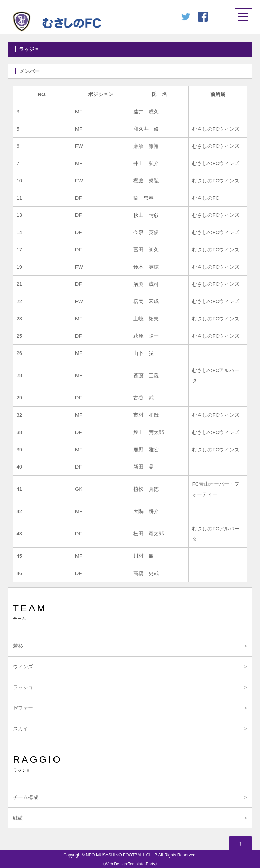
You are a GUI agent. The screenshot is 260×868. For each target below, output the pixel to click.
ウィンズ (23, 667)
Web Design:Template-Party (130, 864)
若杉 (18, 646)
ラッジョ (23, 687)
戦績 (18, 818)
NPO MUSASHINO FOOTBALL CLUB (121, 855)
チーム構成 (26, 797)
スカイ (20, 728)
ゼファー (23, 708)
